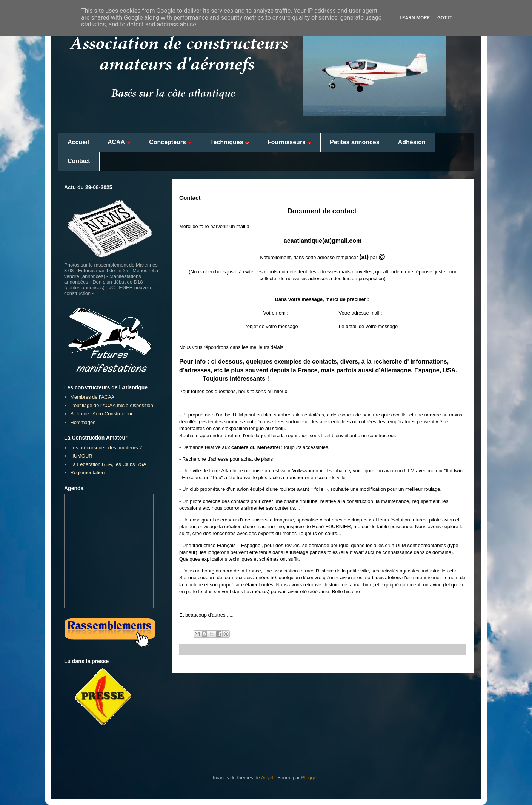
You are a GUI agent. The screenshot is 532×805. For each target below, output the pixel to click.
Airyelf (268, 778)
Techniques (230, 142)
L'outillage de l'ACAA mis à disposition (112, 405)
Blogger (309, 778)
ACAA (119, 142)
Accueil (78, 142)
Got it (445, 18)
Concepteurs (170, 142)
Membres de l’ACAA (92, 397)
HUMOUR (81, 456)
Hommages (83, 422)
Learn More (415, 18)
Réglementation (87, 473)
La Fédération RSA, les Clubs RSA (108, 464)
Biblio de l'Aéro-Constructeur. (102, 414)
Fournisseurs (289, 142)
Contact (79, 161)
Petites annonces (355, 142)
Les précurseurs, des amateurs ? (106, 448)
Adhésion (412, 142)
